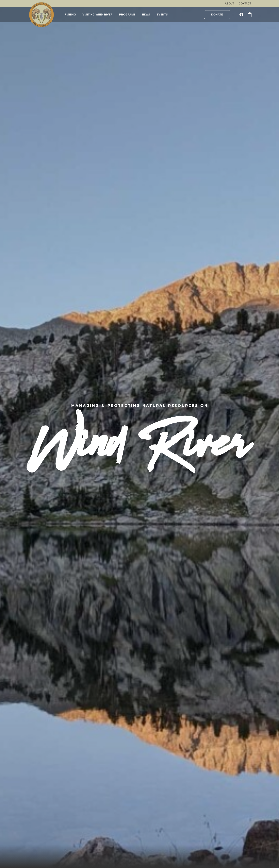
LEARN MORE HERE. (213, 782)
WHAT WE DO (40, 763)
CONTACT (245, 4)
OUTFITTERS (39, 795)
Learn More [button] (226, 204)
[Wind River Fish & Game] (41, 15)
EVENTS (162, 15)
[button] (242, 15)
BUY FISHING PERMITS (46, 785)
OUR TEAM (38, 768)
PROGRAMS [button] (127, 15)
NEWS (146, 15)
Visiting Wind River (97, 15)
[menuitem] (229, 4)
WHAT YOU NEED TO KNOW (51, 790)
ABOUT (229, 4)
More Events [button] (139, 289)
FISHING (70, 15)
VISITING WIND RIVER (46, 773)
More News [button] (140, 701)
